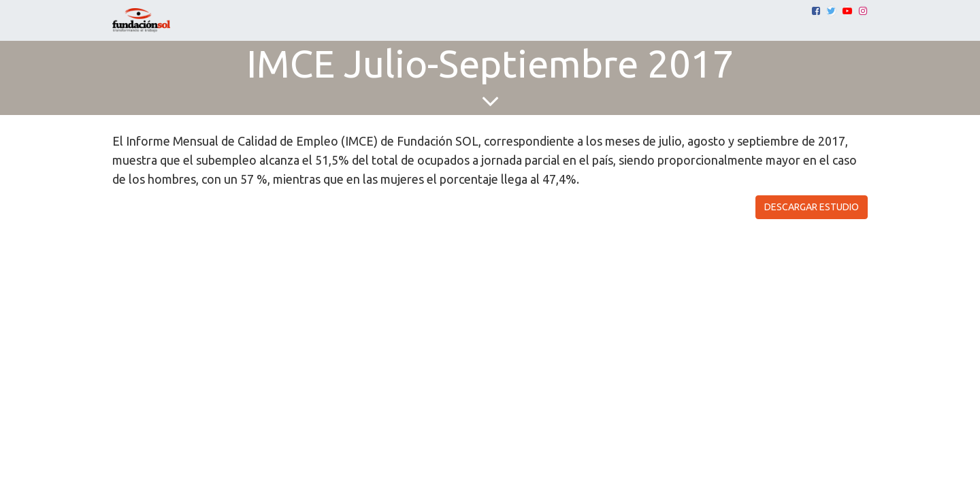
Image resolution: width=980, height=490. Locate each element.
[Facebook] (816, 11)
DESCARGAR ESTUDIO (812, 207)
